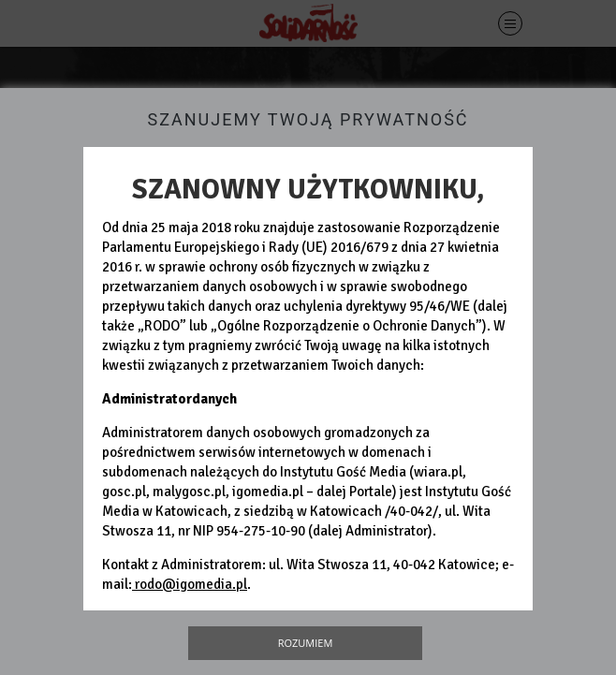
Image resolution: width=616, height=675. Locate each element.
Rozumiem (306, 643)
